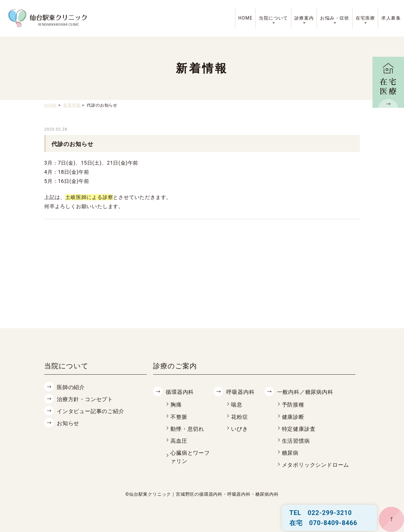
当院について (273, 18)
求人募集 (391, 18)
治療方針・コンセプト (86, 399)
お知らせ (69, 423)
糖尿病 (291, 452)
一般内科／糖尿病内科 (307, 392)
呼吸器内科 (241, 392)
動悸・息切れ (188, 428)
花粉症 (240, 416)
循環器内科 (181, 392)
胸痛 (176, 404)
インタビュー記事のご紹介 (92, 411)
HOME (245, 18)
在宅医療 (365, 18)
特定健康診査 (300, 428)
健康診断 (294, 416)
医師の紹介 (72, 387)
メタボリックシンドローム (318, 464)
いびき (240, 428)
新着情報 (72, 105)
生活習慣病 (297, 440)
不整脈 (179, 416)
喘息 (237, 404)
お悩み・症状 (335, 18)
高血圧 (179, 440)
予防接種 (294, 404)
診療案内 (304, 18)
